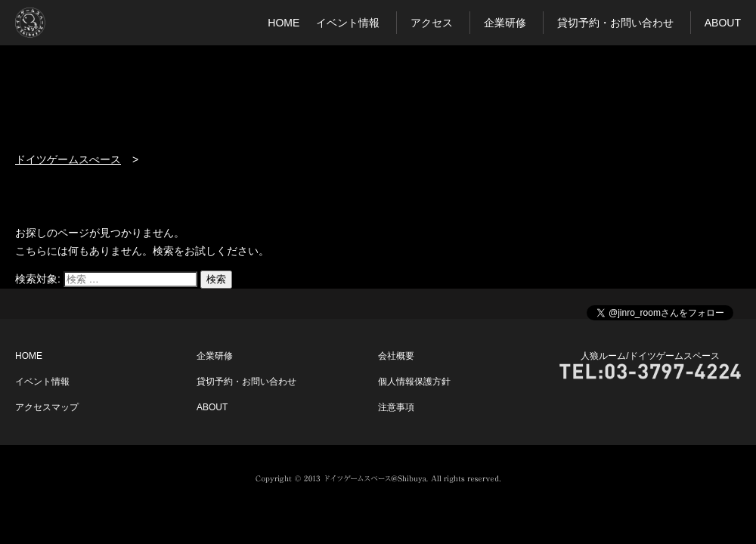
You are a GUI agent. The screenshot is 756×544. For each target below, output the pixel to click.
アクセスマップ (47, 407)
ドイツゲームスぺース (68, 159)
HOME (283, 23)
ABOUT (723, 23)
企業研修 (505, 23)
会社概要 (396, 356)
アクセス (432, 23)
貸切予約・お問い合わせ (615, 23)
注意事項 (396, 407)
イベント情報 (348, 23)
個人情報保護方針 (414, 382)
